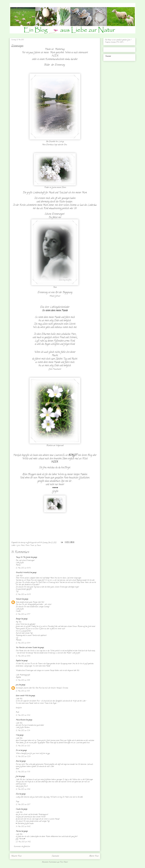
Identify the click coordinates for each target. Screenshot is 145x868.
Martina (18, 831)
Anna (17, 761)
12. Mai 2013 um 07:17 (23, 614)
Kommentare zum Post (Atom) (58, 862)
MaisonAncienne (21, 720)
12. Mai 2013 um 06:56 (23, 568)
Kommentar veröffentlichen (22, 847)
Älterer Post (94, 856)
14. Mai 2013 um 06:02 (23, 827)
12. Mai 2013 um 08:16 (23, 656)
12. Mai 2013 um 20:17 (23, 805)
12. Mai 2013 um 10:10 (23, 691)
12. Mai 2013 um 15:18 (23, 772)
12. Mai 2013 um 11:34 (23, 731)
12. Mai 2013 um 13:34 (23, 757)
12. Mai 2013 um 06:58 (23, 595)
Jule (17, 777)
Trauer (32, 545)
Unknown (19, 599)
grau (17, 685)
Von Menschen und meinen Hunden (26, 648)
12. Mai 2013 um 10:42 (23, 715)
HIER (55, 56)
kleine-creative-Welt (22, 696)
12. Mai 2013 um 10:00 (23, 680)
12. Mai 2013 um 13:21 (23, 746)
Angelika (18, 661)
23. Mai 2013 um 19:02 (23, 842)
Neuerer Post (16, 856)
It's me (18, 751)
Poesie (27, 545)
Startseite (55, 856)
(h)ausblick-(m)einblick (23, 573)
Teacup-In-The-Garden (23, 557)
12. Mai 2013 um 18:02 (23, 789)
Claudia (18, 809)
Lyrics (18, 545)
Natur (23, 545)
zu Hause (38, 545)
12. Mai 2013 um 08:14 (23, 643)
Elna (17, 794)
